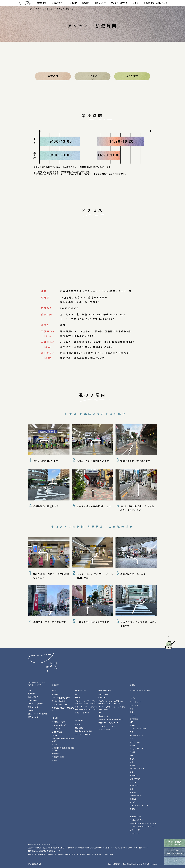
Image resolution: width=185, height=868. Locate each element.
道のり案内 (132, 76)
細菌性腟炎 (134, 785)
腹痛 (131, 712)
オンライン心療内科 (83, 734)
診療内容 (73, 3)
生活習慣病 (79, 728)
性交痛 (54, 744)
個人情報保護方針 (136, 820)
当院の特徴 (42, 3)
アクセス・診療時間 (119, 3)
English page (135, 833)
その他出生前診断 (59, 701)
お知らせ (32, 710)
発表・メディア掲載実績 (37, 714)
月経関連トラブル (59, 722)
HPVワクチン (103, 698)
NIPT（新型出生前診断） (61, 698)
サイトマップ (135, 830)
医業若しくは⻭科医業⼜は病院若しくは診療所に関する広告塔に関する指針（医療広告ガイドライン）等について (71, 854)
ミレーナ (55, 760)
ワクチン (133, 782)
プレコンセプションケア (139, 729)
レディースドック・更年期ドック (111, 719)
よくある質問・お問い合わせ (155, 3)
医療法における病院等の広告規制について (44, 851)
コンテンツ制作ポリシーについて (142, 827)
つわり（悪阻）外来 (59, 704)
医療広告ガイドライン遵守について (143, 823)
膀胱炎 (78, 694)
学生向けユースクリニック (108, 723)
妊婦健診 (55, 694)
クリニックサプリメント (108, 726)
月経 (131, 732)
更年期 (132, 745)
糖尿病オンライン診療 (84, 731)
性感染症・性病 (58, 757)
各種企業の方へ (136, 817)
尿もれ (132, 759)
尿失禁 (78, 698)
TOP (30, 690)
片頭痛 (78, 724)
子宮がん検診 (103, 694)
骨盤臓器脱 (56, 754)
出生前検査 (134, 719)
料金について (100, 3)
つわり (132, 715)
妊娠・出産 (134, 705)
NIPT (132, 722)
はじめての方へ (58, 3)
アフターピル (57, 729)
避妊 (131, 772)
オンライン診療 (104, 729)
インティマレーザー (86, 702)
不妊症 (54, 735)
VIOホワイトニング (82, 713)
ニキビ (101, 713)
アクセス (93, 76)
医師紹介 (86, 3)
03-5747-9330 (69, 308)
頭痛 (131, 709)
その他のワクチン (112, 702)
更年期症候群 (57, 732)
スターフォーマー (136, 702)
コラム (136, 3)
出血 (131, 789)
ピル (131, 739)
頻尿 (131, 762)
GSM (131, 755)
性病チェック (103, 716)
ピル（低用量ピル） (59, 725)
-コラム (133, 698)
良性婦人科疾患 (136, 795)
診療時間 (53, 76)
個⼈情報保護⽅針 (35, 864)
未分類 (132, 809)
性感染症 (133, 799)
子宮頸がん (134, 775)
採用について (33, 717)
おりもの (133, 792)
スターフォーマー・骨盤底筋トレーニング (86, 708)
